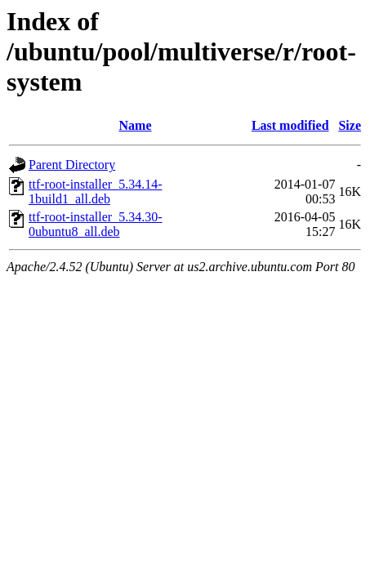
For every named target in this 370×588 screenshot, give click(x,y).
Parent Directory (72, 165)
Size (350, 125)
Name (136, 125)
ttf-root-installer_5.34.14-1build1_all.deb (96, 192)
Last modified (290, 125)
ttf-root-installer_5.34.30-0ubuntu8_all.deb (96, 224)
